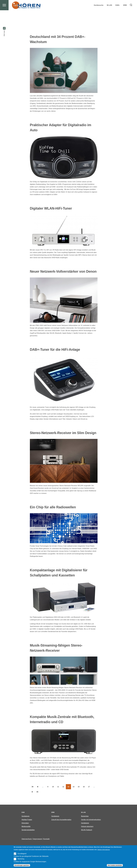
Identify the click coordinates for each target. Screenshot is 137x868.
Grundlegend (22, 854)
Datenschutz (27, 839)
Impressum (37, 839)
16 (85, 787)
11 (59, 787)
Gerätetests (26, 816)
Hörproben (25, 823)
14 (74, 787)
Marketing (21, 859)
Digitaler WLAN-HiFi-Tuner (51, 208)
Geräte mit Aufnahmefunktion (91, 820)
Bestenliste (85, 816)
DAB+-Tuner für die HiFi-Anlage (55, 350)
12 (64, 787)
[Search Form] (131, 12)
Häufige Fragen (27, 820)
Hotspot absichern (87, 827)
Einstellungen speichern (22, 865)
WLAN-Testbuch (87, 830)
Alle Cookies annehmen (115, 865)
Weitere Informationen (104, 850)
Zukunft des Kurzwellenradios (61, 820)
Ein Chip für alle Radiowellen (53, 507)
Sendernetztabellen (28, 830)
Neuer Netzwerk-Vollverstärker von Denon (63, 272)
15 (80, 787)
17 (90, 787)
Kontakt (46, 839)
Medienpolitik (26, 827)
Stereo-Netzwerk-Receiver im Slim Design (63, 433)
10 (54, 787)
